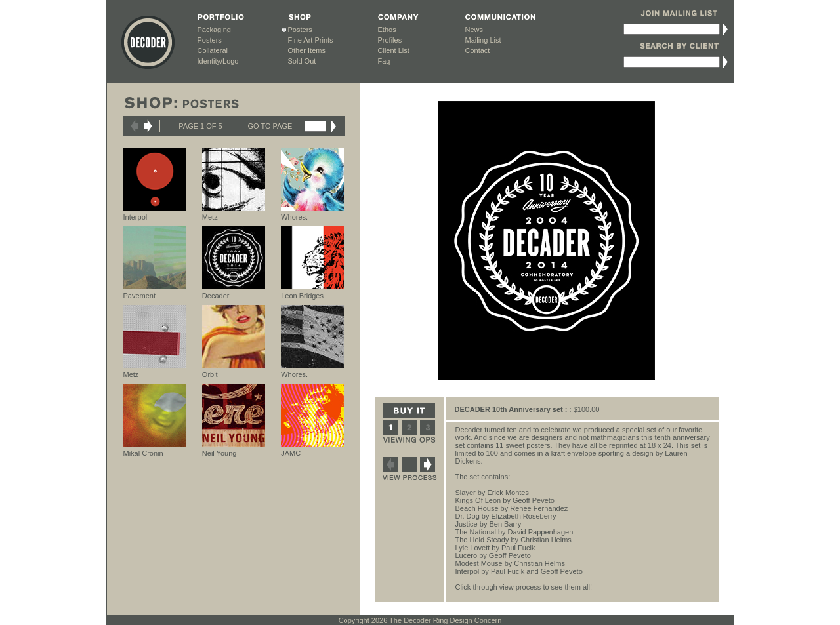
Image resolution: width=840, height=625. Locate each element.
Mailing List (483, 40)
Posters (210, 40)
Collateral (213, 50)
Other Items (307, 50)
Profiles (390, 40)
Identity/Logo (218, 61)
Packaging (214, 30)
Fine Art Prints (311, 40)
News (474, 30)
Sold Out (302, 61)
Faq (384, 61)
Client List (394, 50)
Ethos (387, 30)
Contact (478, 50)
